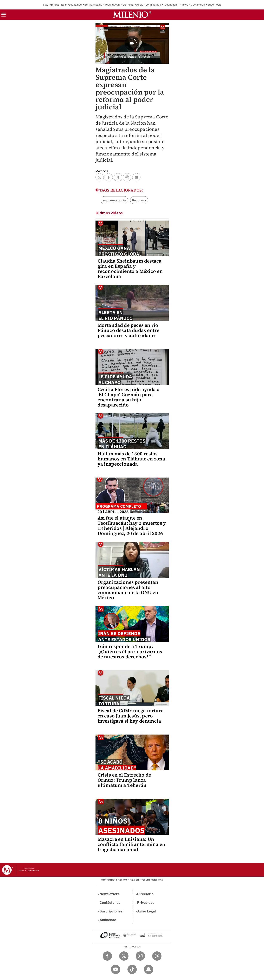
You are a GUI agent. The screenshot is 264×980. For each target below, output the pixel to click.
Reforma (139, 200)
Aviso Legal (146, 911)
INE (131, 5)
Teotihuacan (171, 5)
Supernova (214, 5)
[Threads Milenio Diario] (157, 956)
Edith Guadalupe (72, 5)
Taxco (184, 5)
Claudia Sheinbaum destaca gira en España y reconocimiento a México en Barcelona (130, 269)
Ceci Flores (198, 5)
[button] (4, 16)
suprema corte (114, 200)
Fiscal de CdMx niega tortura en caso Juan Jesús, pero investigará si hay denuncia (131, 716)
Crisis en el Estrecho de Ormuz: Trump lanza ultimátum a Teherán (124, 780)
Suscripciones (111, 911)
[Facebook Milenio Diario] (107, 956)
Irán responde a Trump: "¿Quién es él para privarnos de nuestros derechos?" (130, 652)
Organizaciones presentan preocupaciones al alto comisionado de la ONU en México (128, 590)
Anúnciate (108, 920)
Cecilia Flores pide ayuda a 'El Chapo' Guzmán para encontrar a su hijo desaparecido (129, 397)
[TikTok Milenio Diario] (132, 969)
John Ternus (153, 5)
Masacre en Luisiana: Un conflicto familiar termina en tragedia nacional (131, 844)
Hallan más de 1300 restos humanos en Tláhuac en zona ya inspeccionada (131, 459)
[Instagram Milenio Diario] (140, 956)
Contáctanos (110, 903)
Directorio (145, 894)
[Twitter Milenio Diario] (124, 956)
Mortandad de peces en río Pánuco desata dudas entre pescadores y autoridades (128, 330)
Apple (140, 5)
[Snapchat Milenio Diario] (149, 969)
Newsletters (110, 894)
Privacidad (146, 903)
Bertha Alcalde (93, 5)
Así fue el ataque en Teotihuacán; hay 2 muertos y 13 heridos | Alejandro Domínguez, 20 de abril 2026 (132, 526)
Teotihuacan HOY (116, 5)
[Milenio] (132, 15)
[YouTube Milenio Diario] (116, 969)
